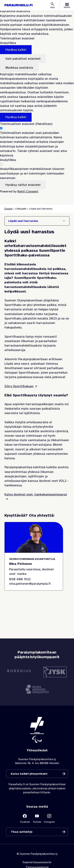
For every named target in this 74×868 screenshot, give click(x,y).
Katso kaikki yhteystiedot (29, 774)
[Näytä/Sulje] (64, 221)
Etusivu (8, 209)
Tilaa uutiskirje (22, 832)
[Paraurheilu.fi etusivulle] (18, 5)
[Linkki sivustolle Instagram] (49, 818)
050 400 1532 (20, 579)
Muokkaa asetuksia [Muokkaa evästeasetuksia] (19, 68)
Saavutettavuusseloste (37, 862)
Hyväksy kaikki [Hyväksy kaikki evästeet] (16, 50)
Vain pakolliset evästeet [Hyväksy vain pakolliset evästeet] (23, 59)
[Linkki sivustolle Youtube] (37, 818)
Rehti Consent (28, 191)
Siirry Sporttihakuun (19, 386)
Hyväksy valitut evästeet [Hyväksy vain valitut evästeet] (23, 185)
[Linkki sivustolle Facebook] (25, 818)
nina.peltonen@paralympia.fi (30, 584)
